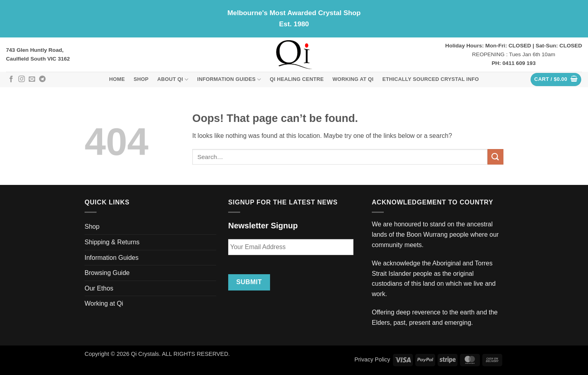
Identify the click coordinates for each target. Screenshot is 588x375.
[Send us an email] (32, 79)
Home (117, 79)
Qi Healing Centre (297, 79)
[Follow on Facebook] (11, 79)
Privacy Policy (372, 359)
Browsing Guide (107, 273)
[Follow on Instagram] (22, 79)
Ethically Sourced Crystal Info (430, 79)
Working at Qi (353, 79)
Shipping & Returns (112, 242)
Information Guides (229, 80)
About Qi (173, 80)
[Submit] (495, 157)
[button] (556, 80)
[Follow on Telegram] (42, 79)
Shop (141, 79)
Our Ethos (99, 288)
